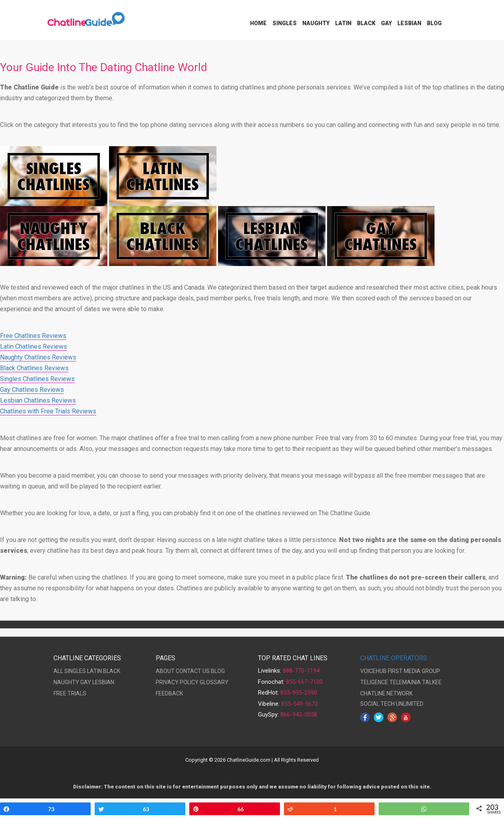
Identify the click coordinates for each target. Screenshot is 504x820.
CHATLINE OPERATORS (394, 658)
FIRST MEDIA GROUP (414, 671)
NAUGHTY (66, 682)
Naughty (316, 23)
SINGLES (75, 671)
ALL (58, 671)
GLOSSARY (214, 682)
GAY (86, 682)
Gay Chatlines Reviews (32, 390)
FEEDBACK (169, 693)
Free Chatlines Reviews (33, 336)
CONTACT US (193, 671)
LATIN (94, 671)
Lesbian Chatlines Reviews (38, 400)
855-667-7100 (304, 682)
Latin (343, 23)
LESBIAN (103, 682)
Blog (434, 23)
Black (366, 23)
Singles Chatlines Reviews (37, 379)
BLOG (218, 671)
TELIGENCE (374, 682)
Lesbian (409, 23)
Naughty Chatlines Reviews (38, 357)
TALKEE (432, 682)
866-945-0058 (299, 715)
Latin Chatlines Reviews (34, 346)
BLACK (112, 671)
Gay (386, 23)
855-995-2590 (299, 693)
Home (258, 23)
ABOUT (165, 671)
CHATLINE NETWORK (386, 693)
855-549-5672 (300, 704)
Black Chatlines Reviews (34, 368)
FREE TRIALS (70, 693)
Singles (285, 23)
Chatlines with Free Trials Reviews (48, 411)
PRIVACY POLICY (177, 682)
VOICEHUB (373, 671)
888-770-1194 (301, 671)
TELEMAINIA (405, 682)
